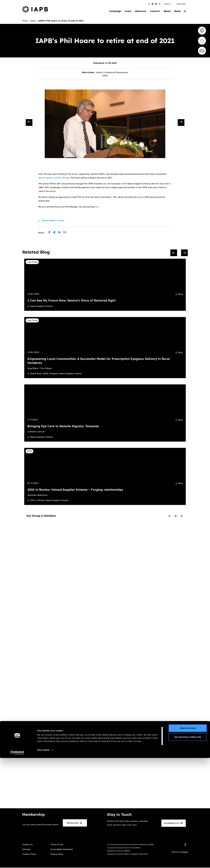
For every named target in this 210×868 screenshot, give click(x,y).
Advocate (137, 11)
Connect (152, 11)
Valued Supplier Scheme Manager (54, 178)
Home (25, 21)
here (97, 207)
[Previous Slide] (29, 123)
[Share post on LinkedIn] (61, 233)
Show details (43, 860)
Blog (33, 21)
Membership (181, 4)
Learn (124, 11)
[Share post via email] (66, 233)
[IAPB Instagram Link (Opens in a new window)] (160, 4)
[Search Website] (185, 12)
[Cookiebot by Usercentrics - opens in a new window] (17, 863)
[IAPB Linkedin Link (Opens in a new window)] (156, 4)
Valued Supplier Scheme (53, 221)
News (177, 11)
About (165, 11)
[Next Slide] (181, 123)
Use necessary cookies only (188, 847)
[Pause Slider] (176, 517)
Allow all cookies (188, 838)
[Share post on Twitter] (56, 233)
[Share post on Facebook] (51, 233)
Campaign (110, 11)
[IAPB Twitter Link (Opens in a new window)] (149, 4)
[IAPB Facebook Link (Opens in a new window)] (153, 4)
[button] (168, 4)
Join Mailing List (173, 824)
